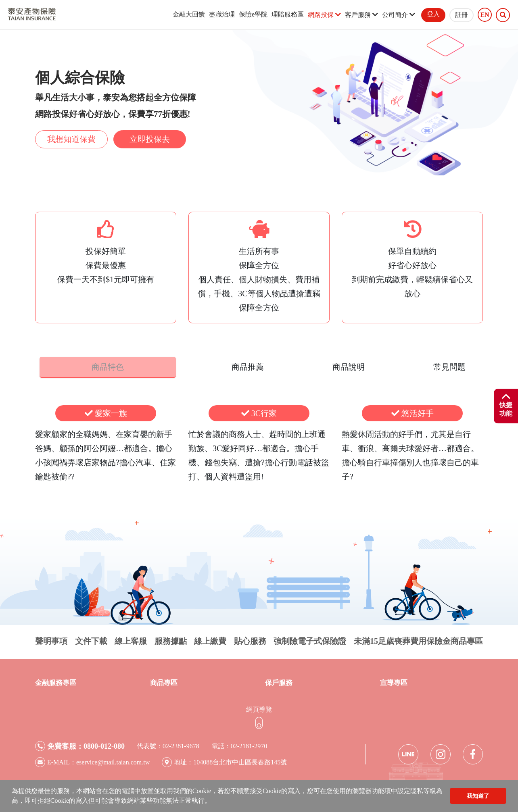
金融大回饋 (189, 14)
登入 (433, 14)
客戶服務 (361, 15)
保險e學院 (253, 14)
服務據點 (171, 639)
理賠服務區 (288, 14)
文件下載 (91, 639)
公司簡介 (399, 15)
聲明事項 (51, 639)
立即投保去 (150, 139)
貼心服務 (250, 639)
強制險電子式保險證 (310, 639)
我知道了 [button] (478, 796)
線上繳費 (210, 639)
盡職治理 (222, 14)
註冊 (462, 15)
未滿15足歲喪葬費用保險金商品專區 (418, 639)
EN (485, 15)
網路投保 (324, 15)
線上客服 (131, 639)
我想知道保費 (71, 139)
